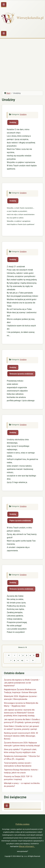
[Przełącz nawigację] (4, 4)
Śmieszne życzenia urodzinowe (21, 374)
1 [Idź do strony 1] (19, 655)
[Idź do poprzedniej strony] (15, 655)
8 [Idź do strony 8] (15, 660)
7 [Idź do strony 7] (11, 660)
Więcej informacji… (27, 846)
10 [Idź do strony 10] (22, 660)
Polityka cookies (23, 824)
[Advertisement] (22, 65)
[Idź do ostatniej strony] (33, 660)
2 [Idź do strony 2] (23, 655)
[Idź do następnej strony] (27, 660)
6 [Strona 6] (37, 655)
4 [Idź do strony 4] (30, 655)
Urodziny (23, 114)
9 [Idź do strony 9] (18, 660)
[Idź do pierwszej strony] (9, 655)
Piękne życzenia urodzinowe (20, 521)
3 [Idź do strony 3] (27, 655)
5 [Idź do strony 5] (34, 655)
